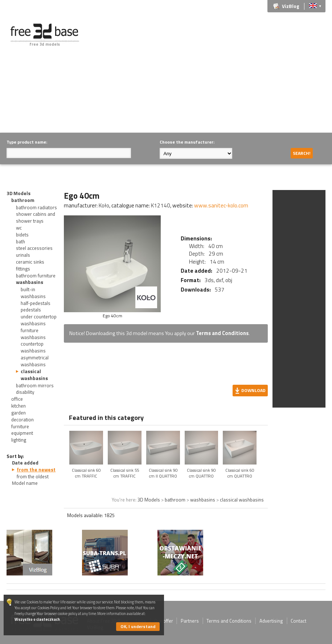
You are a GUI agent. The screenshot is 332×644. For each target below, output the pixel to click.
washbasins (30, 282)
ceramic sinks (30, 262)
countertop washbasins (33, 347)
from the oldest (33, 476)
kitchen (19, 406)
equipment (22, 433)
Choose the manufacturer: (187, 142)
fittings (23, 269)
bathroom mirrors (35, 385)
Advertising (271, 621)
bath (21, 241)
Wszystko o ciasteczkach (37, 619)
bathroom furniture (36, 276)
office (17, 399)
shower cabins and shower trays (36, 217)
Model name (25, 483)
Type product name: (27, 142)
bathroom (23, 200)
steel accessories (34, 248)
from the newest (36, 470)
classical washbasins (34, 375)
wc (19, 228)
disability (25, 392)
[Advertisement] (212, 74)
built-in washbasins (33, 293)
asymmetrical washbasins (35, 361)
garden (19, 413)
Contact (298, 621)
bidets (22, 235)
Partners (190, 621)
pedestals (31, 310)
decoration (22, 420)
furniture (20, 426)
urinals (23, 255)
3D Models (19, 193)
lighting (19, 440)
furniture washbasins (33, 334)
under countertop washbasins (39, 320)
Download (253, 390)
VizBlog (291, 6)
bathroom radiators (36, 207)
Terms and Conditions (222, 333)
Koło (104, 205)
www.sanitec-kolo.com (221, 205)
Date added (25, 463)
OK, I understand (138, 626)
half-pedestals (36, 303)
